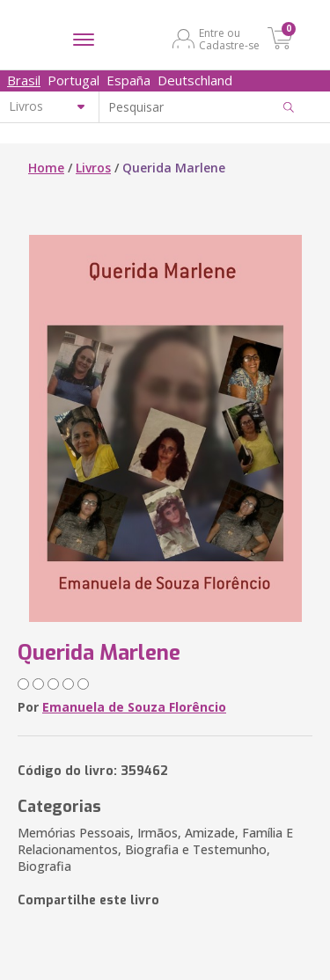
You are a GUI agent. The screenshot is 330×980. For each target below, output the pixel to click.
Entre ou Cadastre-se (229, 39)
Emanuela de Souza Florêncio (134, 707)
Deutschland (195, 80)
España (128, 80)
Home (46, 168)
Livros (93, 168)
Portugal (73, 80)
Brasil (24, 80)
